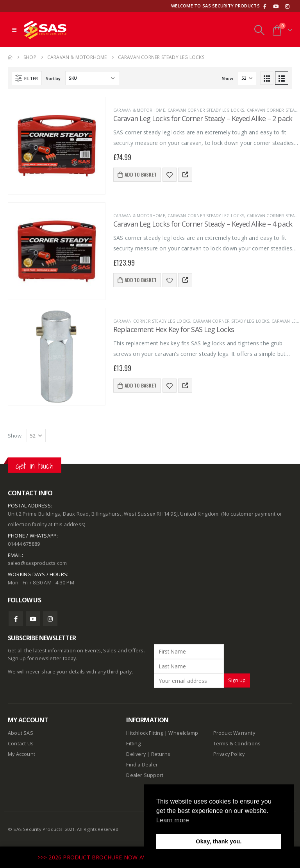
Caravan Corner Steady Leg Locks (206, 110)
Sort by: (54, 78)
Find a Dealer (142, 765)
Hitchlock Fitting (145, 733)
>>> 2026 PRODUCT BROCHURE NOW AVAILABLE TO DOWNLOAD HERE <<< (140, 857)
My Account (21, 754)
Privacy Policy (229, 754)
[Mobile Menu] (14, 30)
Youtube (33, 619)
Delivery (136, 754)
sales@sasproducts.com (37, 563)
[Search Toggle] (259, 30)
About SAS (21, 733)
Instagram (50, 619)
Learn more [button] (173, 820)
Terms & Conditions (237, 744)
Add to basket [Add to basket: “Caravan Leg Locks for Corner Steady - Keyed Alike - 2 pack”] (141, 174)
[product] (57, 146)
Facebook (16, 619)
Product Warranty (235, 733)
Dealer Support (145, 775)
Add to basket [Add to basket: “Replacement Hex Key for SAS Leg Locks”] (141, 385)
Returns (161, 754)
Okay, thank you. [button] (219, 841)
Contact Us (21, 744)
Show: (228, 78)
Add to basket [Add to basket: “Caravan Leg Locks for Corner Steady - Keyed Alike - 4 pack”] (141, 280)
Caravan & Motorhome (139, 110)
